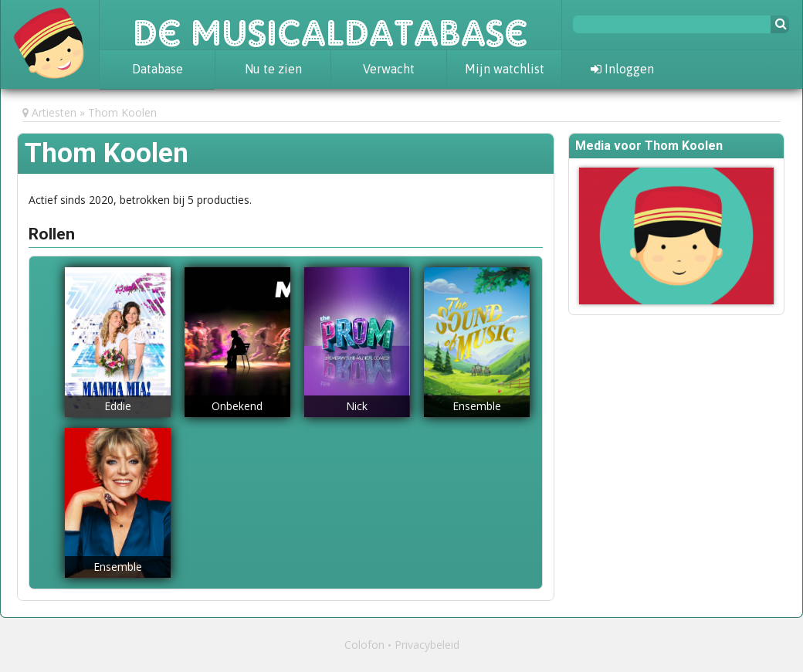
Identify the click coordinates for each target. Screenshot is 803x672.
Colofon (364, 645)
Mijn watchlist (505, 69)
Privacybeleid (427, 645)
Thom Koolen (122, 112)
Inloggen (622, 69)
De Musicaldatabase (330, 25)
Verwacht (389, 69)
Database (158, 69)
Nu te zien (273, 69)
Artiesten (54, 112)
